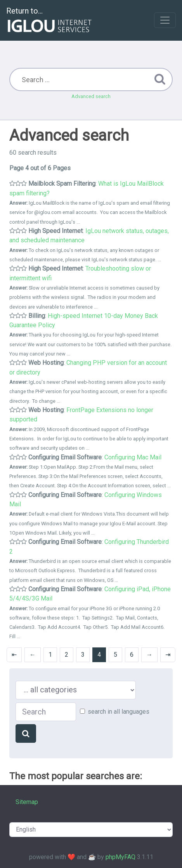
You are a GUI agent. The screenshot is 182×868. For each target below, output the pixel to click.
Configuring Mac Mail (133, 457)
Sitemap (27, 802)
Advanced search (91, 96)
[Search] (26, 733)
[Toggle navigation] (165, 20)
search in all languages (119, 712)
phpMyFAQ (120, 857)
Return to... (50, 21)
